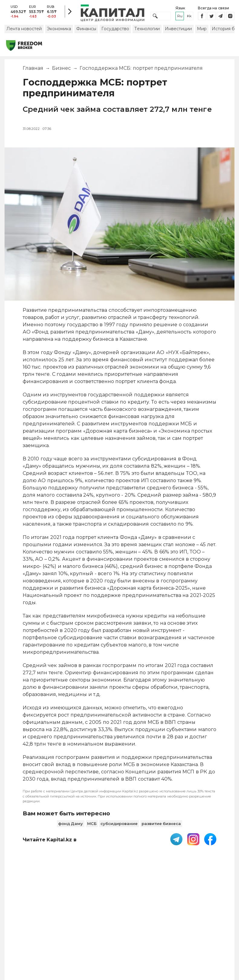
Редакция (211, 924)
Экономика (59, 31)
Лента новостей (24, 31)
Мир (202, 31)
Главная (33, 71)
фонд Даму (71, 826)
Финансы (86, 31)
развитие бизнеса (161, 826)
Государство (115, 31)
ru (180, 17)
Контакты (129, 924)
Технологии (147, 31)
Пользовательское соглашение (68, 927)
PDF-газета (25, 927)
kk (189, 17)
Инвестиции (178, 31)
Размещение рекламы (162, 927)
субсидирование (119, 826)
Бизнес (61, 71)
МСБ (92, 826)
